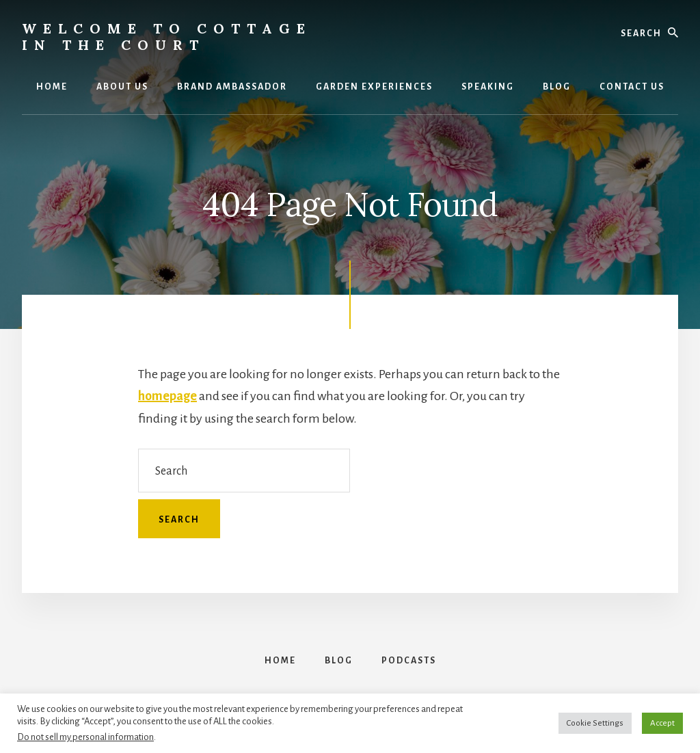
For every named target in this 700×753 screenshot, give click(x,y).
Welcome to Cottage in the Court (167, 37)
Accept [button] (662, 723)
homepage (167, 396)
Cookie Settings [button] (595, 723)
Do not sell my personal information (85, 737)
